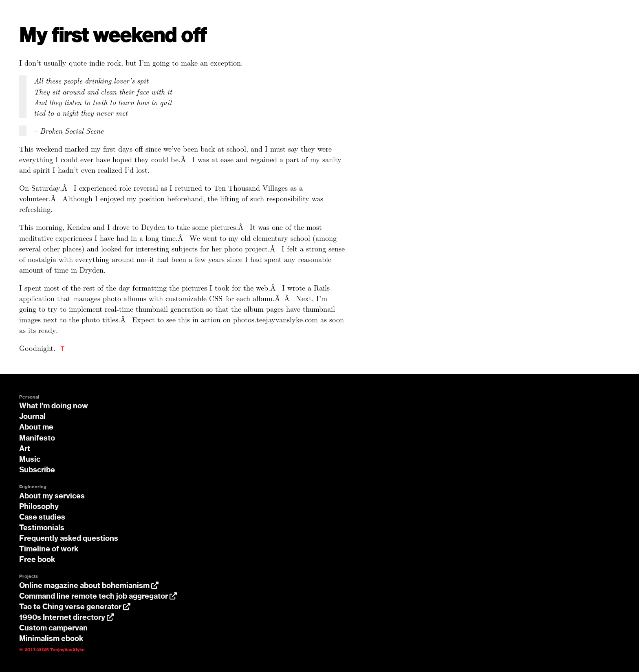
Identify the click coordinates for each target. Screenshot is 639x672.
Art (25, 449)
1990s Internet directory (67, 618)
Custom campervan (53, 628)
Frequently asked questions (69, 539)
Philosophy (39, 507)
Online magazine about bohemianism (89, 586)
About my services (52, 496)
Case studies (42, 518)
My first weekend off (113, 36)
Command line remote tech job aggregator (98, 597)
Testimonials (42, 528)
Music (30, 460)
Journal (32, 417)
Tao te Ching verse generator (75, 607)
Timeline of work (49, 549)
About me (36, 427)
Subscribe (37, 470)
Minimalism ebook (51, 639)
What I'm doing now (54, 406)
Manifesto (37, 438)
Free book (37, 560)
